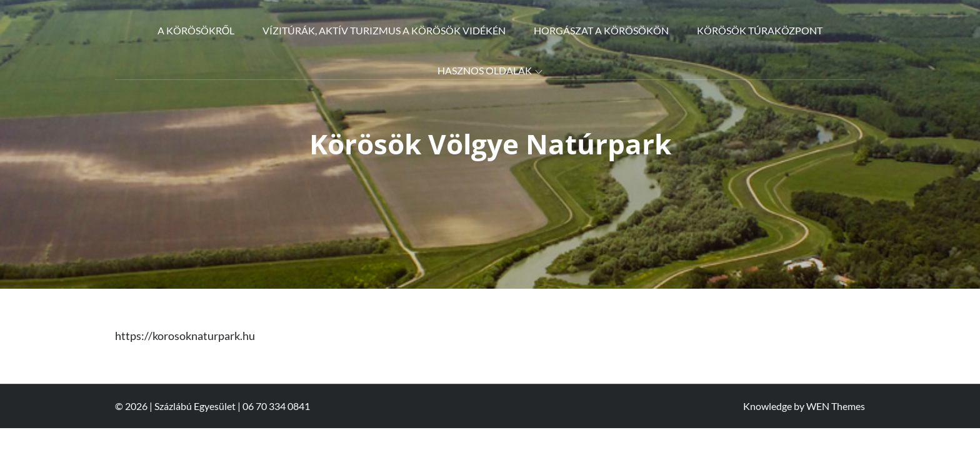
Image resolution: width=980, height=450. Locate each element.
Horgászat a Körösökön (601, 30)
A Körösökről (196, 30)
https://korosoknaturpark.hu (185, 336)
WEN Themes (836, 406)
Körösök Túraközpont (760, 30)
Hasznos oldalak (490, 70)
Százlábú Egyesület (195, 406)
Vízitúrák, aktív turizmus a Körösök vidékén (384, 30)
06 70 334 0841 (276, 406)
